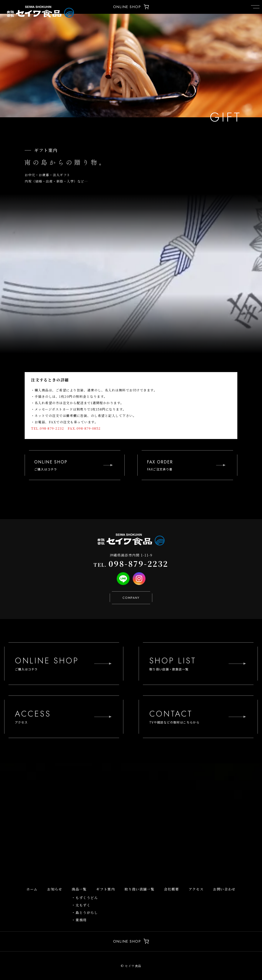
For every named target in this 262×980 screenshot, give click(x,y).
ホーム (32, 889)
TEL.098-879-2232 (48, 428)
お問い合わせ (224, 889)
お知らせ (55, 889)
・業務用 (79, 920)
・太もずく (81, 905)
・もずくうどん (85, 898)
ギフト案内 (105, 889)
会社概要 (171, 889)
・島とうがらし (85, 913)
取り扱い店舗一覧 (139, 889)
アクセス (196, 889)
